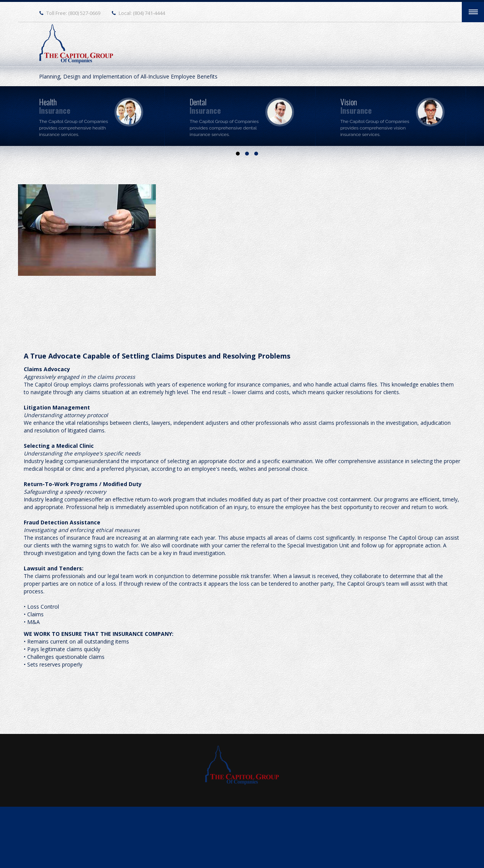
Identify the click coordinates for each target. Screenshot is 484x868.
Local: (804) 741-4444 (142, 13)
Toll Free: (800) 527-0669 (73, 13)
